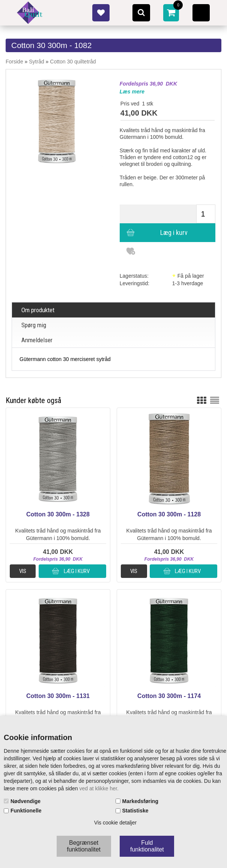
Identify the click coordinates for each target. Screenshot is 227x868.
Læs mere (132, 92)
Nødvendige (26, 801)
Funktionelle (26, 811)
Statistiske (135, 811)
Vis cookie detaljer (115, 823)
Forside (14, 62)
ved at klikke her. (99, 788)
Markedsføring (140, 801)
